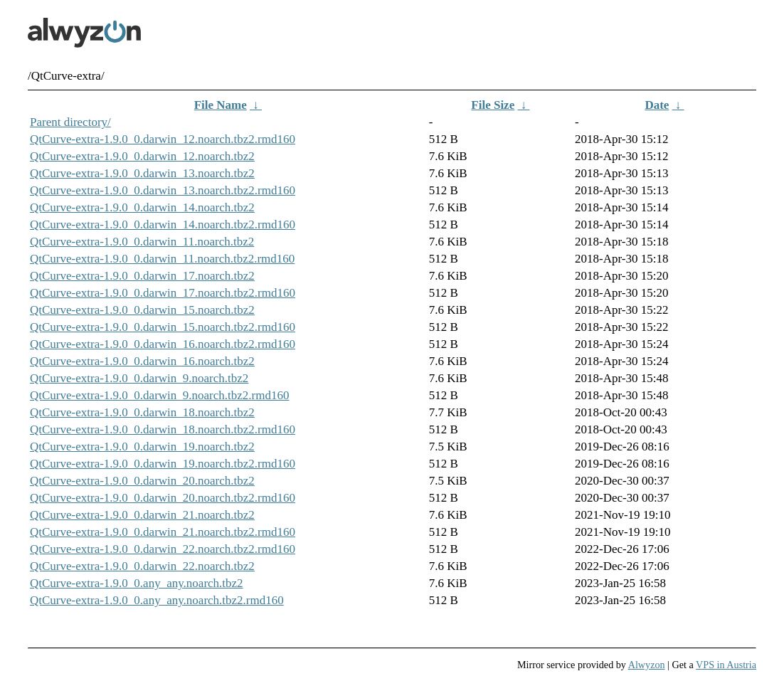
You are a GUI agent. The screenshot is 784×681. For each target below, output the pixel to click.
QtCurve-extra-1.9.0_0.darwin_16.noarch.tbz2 (142, 361)
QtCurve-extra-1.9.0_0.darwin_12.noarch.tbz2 (142, 156)
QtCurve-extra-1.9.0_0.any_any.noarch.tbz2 (137, 583)
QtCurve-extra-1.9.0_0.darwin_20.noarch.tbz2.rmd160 (163, 498)
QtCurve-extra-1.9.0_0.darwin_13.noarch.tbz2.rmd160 (163, 190)
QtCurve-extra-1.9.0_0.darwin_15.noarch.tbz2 (142, 310)
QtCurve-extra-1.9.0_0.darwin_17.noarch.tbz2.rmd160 (163, 293)
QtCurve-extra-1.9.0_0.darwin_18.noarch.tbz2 (142, 412)
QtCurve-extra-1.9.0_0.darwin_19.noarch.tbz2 (142, 447)
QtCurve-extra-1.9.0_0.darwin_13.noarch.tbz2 (142, 173)
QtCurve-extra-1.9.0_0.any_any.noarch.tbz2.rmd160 (157, 600)
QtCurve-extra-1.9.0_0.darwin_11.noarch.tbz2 (142, 242)
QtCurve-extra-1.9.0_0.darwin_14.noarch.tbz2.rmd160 (163, 225)
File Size (493, 105)
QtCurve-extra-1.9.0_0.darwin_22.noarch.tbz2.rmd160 (163, 549)
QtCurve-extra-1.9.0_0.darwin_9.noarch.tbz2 (139, 378)
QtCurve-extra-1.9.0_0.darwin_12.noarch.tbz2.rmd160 (163, 139)
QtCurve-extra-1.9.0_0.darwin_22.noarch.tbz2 (142, 566)
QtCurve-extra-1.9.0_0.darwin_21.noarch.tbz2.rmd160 (163, 532)
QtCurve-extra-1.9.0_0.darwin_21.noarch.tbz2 (142, 515)
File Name (221, 105)
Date (657, 105)
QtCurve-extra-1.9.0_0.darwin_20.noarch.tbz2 (142, 481)
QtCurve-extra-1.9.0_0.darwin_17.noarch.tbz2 (142, 276)
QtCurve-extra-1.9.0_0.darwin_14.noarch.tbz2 (142, 207)
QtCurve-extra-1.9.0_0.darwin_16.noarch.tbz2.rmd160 (163, 344)
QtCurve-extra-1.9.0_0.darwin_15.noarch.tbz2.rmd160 (163, 327)
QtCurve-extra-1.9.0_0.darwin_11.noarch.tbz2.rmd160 (162, 259)
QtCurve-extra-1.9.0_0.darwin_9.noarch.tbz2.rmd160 (159, 395)
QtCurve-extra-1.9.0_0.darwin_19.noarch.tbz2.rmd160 (163, 464)
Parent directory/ (70, 122)
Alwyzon (647, 665)
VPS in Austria (726, 665)
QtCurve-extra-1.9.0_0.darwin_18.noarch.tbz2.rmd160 (163, 429)
